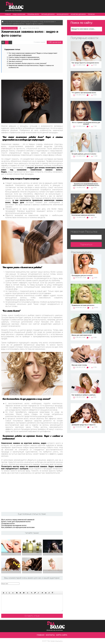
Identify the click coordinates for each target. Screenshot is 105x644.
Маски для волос (63, 14)
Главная (8, 14)
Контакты (50, 635)
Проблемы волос (33, 14)
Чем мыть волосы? (15, 61)
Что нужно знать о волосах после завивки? (24, 59)
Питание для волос (48, 14)
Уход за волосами (19, 14)
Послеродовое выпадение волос (14, 525)
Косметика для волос (78, 14)
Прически (91, 14)
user (24, 28)
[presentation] (40, 587)
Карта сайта (62, 635)
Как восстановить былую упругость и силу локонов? (28, 63)
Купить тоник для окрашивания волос (16, 522)
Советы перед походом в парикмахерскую (24, 57)
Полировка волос (8, 523)
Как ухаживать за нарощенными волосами (18, 527)
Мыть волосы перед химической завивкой (18, 520)
